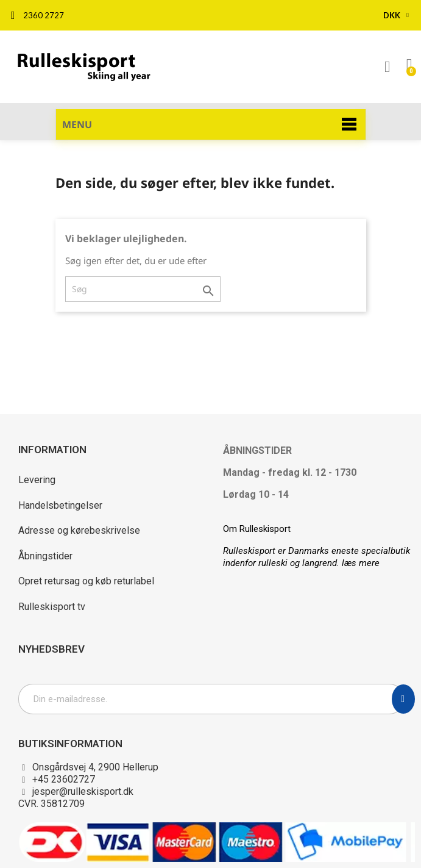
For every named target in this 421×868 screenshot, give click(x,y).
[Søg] (143, 289)
